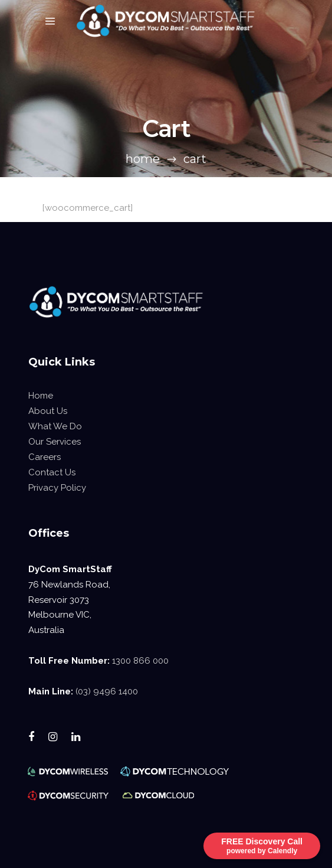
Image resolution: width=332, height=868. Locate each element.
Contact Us (52, 472)
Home (143, 159)
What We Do (55, 426)
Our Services (55, 442)
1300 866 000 (140, 661)
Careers (45, 457)
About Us (48, 411)
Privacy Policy (57, 488)
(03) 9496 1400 (107, 691)
